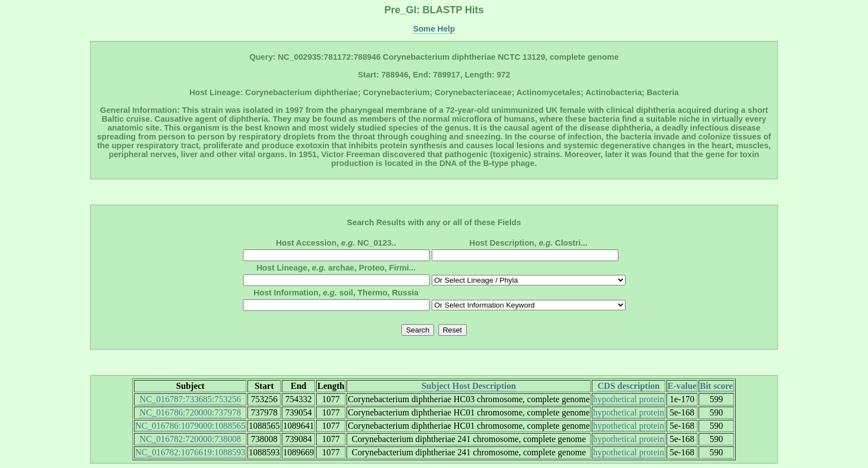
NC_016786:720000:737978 (190, 412)
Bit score (716, 386)
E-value (682, 386)
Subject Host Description (469, 386)
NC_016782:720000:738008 (190, 439)
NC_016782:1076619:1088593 (190, 452)
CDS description (628, 386)
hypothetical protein (628, 399)
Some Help (434, 29)
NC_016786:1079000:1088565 (190, 426)
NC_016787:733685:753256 (190, 399)
